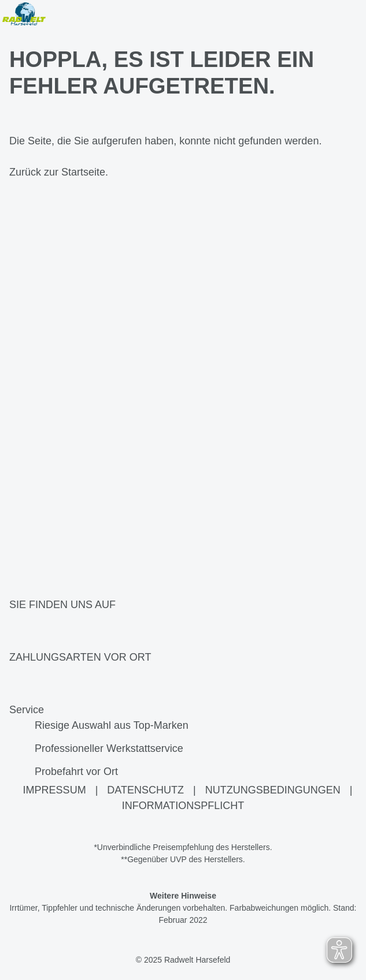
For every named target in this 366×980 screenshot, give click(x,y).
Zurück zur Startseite (57, 172)
